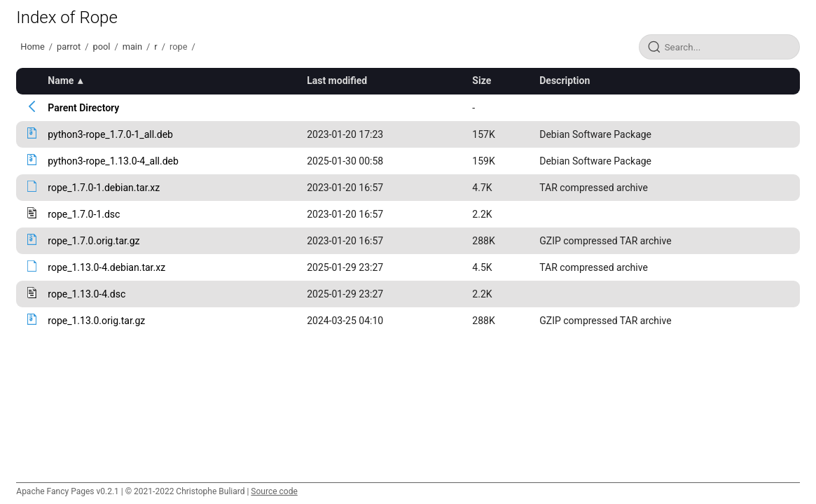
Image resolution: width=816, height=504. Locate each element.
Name (61, 80)
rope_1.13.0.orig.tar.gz (96, 321)
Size (482, 80)
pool (101, 47)
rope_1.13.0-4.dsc (87, 294)
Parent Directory (83, 108)
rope (178, 47)
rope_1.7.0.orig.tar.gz (94, 241)
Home (32, 47)
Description (565, 80)
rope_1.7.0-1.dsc (84, 214)
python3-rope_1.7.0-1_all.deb (110, 134)
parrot (69, 47)
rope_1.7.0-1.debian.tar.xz (104, 188)
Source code (274, 491)
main (132, 47)
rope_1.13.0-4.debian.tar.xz (106, 267)
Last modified (337, 80)
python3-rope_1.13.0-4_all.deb (113, 161)
